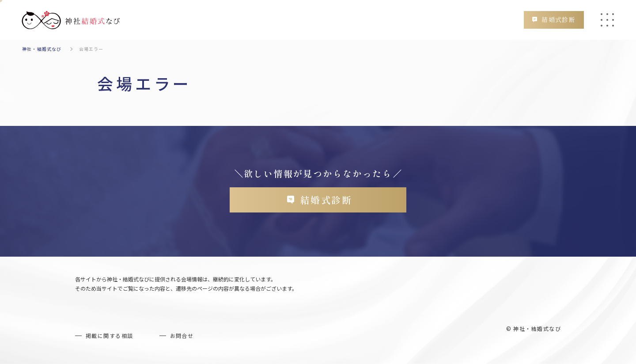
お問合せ (182, 336)
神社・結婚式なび (42, 49)
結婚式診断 (558, 19)
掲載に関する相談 (110, 336)
